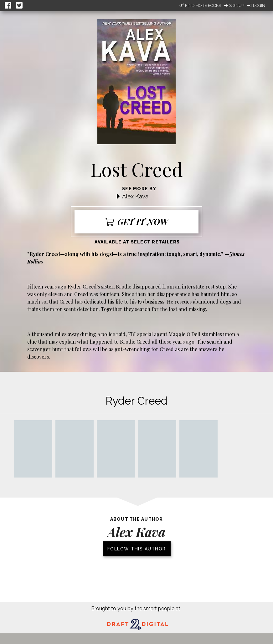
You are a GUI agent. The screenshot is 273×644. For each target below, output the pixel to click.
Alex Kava (135, 196)
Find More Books (200, 5)
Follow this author (137, 549)
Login (256, 5)
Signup (234, 5)
